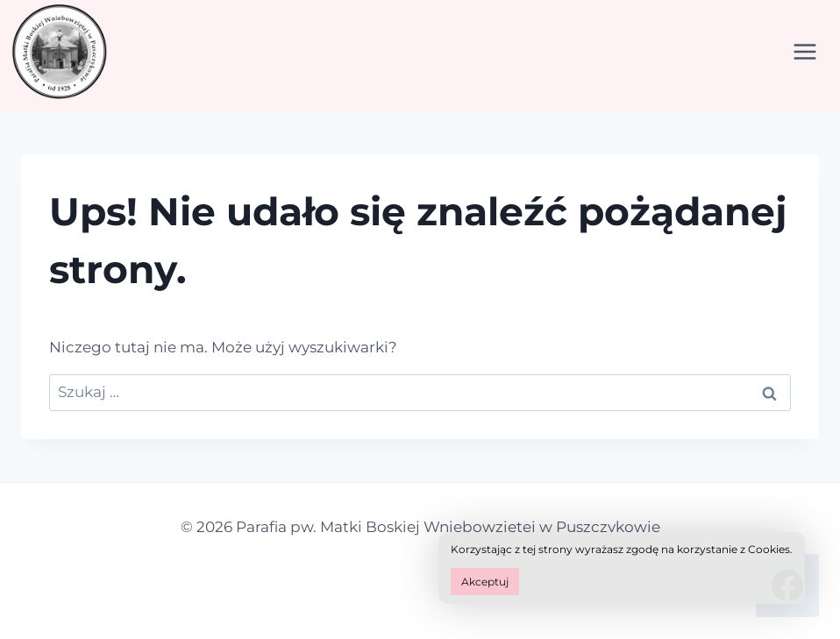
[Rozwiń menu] (804, 51)
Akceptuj (485, 582)
